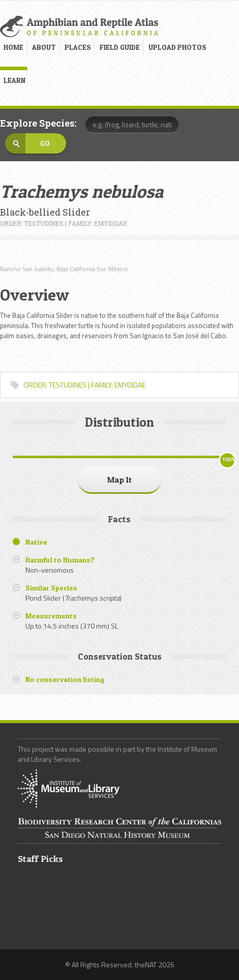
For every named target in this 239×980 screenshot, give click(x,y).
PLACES (78, 47)
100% (229, 459)
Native (36, 542)
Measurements (51, 616)
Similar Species (51, 588)
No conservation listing (65, 679)
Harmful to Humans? (60, 560)
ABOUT (44, 47)
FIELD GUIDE (120, 47)
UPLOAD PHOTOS (177, 47)
